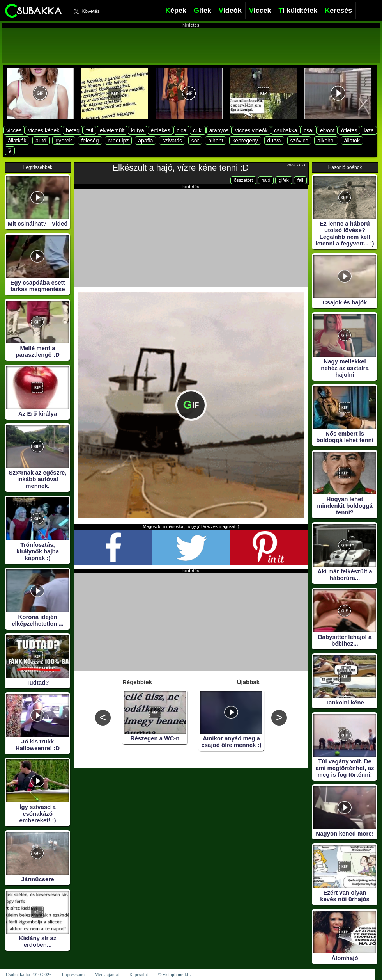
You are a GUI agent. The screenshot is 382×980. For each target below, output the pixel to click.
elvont (327, 130)
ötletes (349, 130)
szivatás (172, 141)
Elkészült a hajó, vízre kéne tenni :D (180, 168)
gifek (284, 180)
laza (369, 130)
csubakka (286, 130)
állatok (352, 141)
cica (181, 130)
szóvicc (299, 141)
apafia (145, 141)
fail (90, 130)
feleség (90, 141)
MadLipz (118, 141)
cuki (198, 130)
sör (195, 141)
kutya (137, 130)
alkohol (326, 141)
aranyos (219, 130)
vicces (14, 130)
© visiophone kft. (175, 975)
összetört (243, 180)
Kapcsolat (139, 975)
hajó (266, 180)
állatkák (17, 141)
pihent (216, 141)
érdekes (161, 130)
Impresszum (73, 975)
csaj (309, 130)
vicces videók (251, 130)
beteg (73, 130)
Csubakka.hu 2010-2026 (29, 975)
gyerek (64, 141)
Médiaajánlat (107, 975)
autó (41, 141)
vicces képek (44, 130)
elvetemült (112, 130)
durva (274, 141)
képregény (245, 141)
